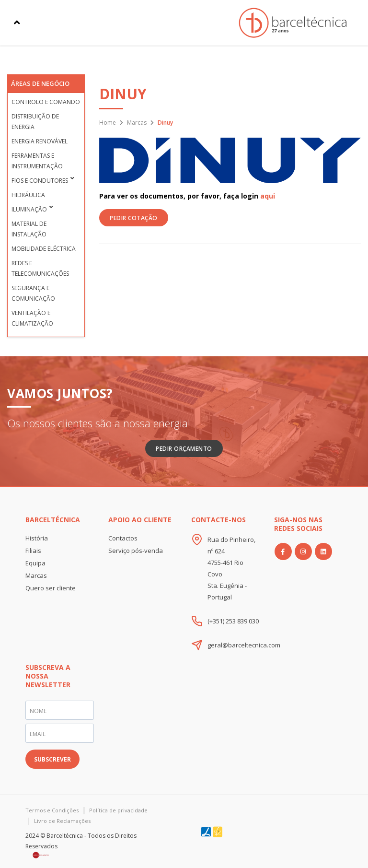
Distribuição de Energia (35, 122)
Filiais (33, 551)
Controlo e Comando (46, 102)
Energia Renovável (40, 141)
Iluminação (29, 209)
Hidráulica (28, 195)
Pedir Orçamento (184, 449)
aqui (268, 196)
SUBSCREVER (52, 759)
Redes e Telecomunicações (40, 268)
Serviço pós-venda (136, 551)
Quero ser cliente (51, 588)
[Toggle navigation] (17, 23)
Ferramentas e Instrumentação (37, 161)
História (37, 538)
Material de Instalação (29, 229)
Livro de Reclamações (62, 821)
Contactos (123, 538)
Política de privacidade (118, 810)
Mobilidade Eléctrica (44, 249)
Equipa (35, 563)
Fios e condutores (40, 181)
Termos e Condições (52, 810)
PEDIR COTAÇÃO (134, 218)
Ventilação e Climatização (32, 318)
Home (108, 123)
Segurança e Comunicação (33, 293)
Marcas (137, 123)
